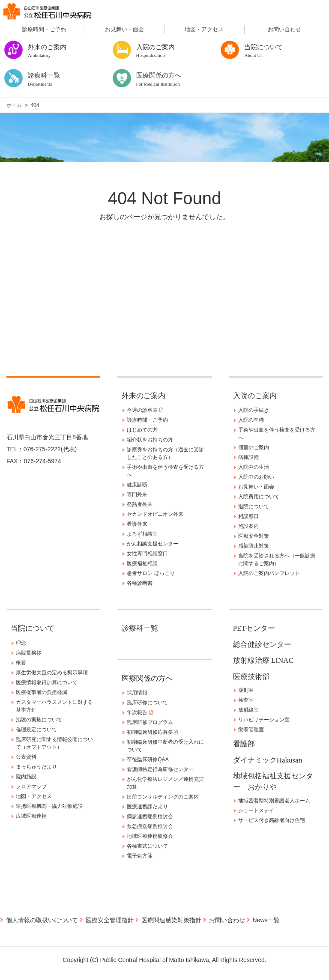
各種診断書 (140, 583)
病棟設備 (248, 457)
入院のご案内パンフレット (269, 573)
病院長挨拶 (29, 653)
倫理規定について (36, 730)
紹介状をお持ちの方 (150, 440)
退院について (254, 506)
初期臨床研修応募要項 (153, 732)
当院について (33, 628)
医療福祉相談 (142, 563)
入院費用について (259, 497)
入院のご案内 (255, 396)
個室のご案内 (254, 447)
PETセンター (254, 628)
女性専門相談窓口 (147, 554)
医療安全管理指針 (110, 920)
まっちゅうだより (36, 767)
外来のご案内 (144, 396)
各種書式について (147, 846)
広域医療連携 (31, 816)
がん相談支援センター (153, 544)
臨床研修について (147, 703)
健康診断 (137, 485)
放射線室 (248, 710)
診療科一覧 (140, 628)
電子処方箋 (140, 856)
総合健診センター (262, 645)
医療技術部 (251, 677)
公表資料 (26, 757)
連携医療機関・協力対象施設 (49, 806)
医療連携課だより (147, 807)
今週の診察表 (145, 410)
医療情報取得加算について (47, 682)
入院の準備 (251, 420)
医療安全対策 (254, 536)
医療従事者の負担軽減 (42, 692)
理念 (21, 643)
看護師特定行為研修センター (160, 769)
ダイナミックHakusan (268, 760)
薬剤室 (246, 690)
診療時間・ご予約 (44, 29)
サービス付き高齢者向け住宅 (272, 820)
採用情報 (137, 693)
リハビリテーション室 (264, 720)
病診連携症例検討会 (150, 816)
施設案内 (248, 526)
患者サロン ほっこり (151, 573)
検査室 (246, 700)
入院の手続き (254, 410)
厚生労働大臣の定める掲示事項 (52, 673)
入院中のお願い (256, 477)
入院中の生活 (254, 467)
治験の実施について (39, 720)
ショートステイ (256, 810)
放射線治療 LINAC (263, 660)
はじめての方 (142, 430)
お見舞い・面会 (124, 29)
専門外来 (137, 494)
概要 (21, 663)
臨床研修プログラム (150, 722)
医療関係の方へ (147, 678)
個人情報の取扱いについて (42, 920)
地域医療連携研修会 (150, 836)
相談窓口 (248, 516)
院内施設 (26, 777)
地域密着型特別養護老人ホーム (274, 801)
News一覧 (266, 920)
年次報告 (140, 712)
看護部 (244, 744)
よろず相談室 (142, 534)
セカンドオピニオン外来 (155, 514)
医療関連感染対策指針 (171, 920)
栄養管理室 (251, 730)
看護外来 (137, 524)
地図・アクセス (204, 29)
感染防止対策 (254, 546)
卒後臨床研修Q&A (148, 760)
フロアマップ (31, 786)
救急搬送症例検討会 (150, 826)
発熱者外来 (140, 504)
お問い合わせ (284, 29)
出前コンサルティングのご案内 (163, 797)
